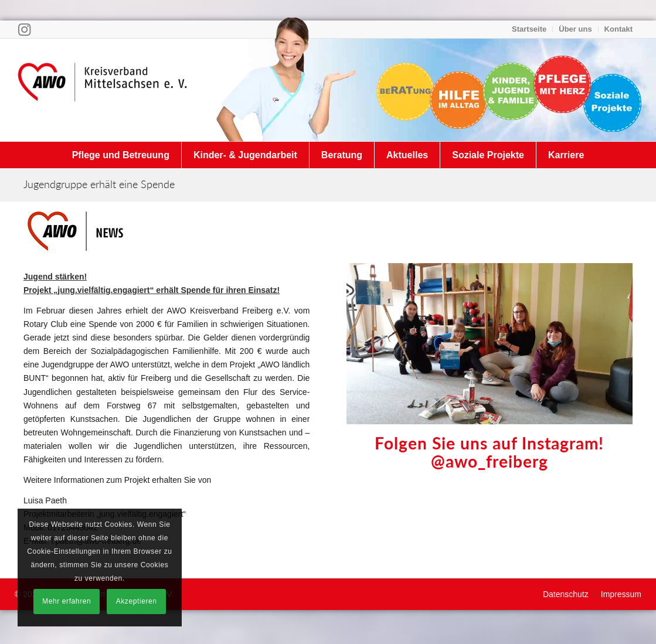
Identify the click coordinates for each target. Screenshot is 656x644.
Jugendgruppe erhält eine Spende (99, 184)
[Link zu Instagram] (24, 29)
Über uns (575, 29)
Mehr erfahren (67, 601)
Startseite (529, 29)
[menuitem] (529, 29)
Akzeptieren (137, 601)
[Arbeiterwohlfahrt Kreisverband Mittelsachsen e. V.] (103, 90)
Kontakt (618, 29)
